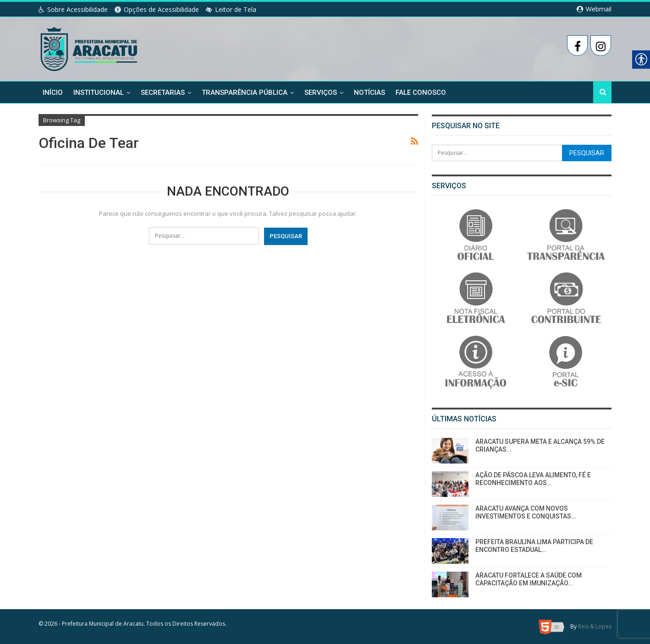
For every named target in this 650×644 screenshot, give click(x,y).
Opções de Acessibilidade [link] (157, 9)
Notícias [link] (369, 93)
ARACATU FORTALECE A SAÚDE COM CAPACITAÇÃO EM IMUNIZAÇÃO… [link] (529, 579)
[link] (90, 47)
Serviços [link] (321, 93)
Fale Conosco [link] (421, 93)
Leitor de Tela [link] (231, 9)
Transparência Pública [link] (245, 93)
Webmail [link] (594, 9)
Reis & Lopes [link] (595, 626)
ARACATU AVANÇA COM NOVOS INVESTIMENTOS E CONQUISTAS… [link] (526, 512)
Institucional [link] (99, 93)
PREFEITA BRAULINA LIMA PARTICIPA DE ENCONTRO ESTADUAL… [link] (534, 546)
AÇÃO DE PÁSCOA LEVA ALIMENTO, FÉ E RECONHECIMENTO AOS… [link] (533, 479)
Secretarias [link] (163, 93)
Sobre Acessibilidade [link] (73, 9)
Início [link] (53, 93)
